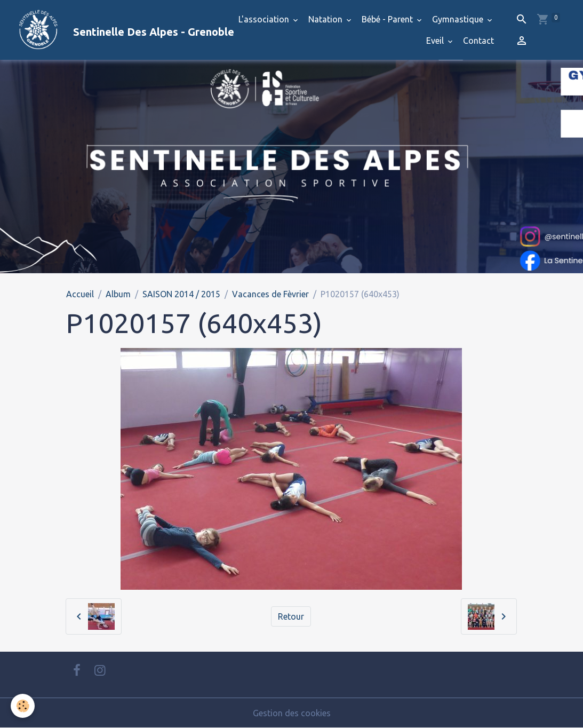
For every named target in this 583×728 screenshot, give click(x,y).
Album (118, 294)
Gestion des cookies (292, 713)
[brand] (105, 30)
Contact (478, 41)
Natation (326, 19)
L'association (265, 19)
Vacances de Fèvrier (270, 294)
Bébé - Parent (388, 19)
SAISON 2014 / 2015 (181, 294)
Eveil (436, 41)
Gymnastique (459, 19)
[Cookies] (23, 706)
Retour (291, 616)
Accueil (80, 294)
